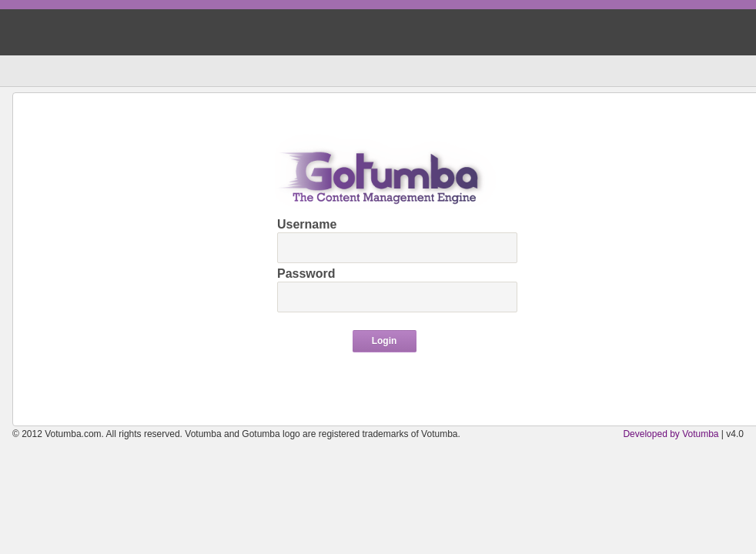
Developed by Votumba (671, 434)
